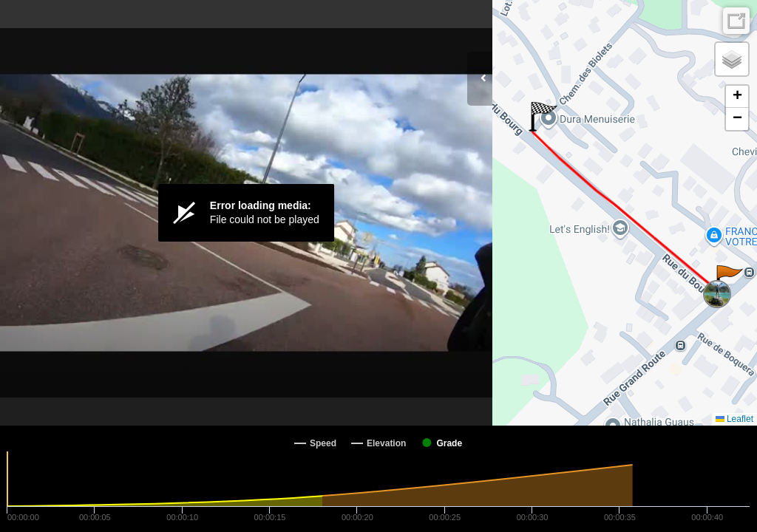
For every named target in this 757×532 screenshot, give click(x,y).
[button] (729, 280)
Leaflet (734, 419)
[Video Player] (246, 213)
